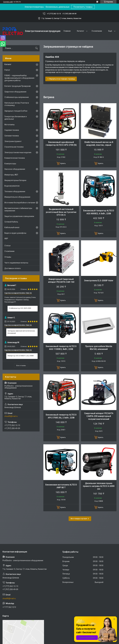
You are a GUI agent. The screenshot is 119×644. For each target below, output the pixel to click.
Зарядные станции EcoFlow (16, 111)
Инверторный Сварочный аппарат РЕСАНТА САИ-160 (61, 281)
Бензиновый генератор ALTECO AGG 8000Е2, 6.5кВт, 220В (99, 212)
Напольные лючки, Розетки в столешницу (17, 104)
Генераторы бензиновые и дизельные (16, 118)
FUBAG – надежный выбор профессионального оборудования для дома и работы (19, 78)
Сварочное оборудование (15, 92)
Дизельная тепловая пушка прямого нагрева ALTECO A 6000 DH (99, 486)
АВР (6, 239)
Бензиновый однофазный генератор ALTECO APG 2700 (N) (61, 144)
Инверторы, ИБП (11, 175)
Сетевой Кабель (11, 222)
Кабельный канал (12, 227)
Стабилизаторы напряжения (17, 97)
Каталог (80, 31)
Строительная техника (14, 147)
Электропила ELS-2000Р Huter (99, 281)
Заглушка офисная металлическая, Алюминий (21, 332)
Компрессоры (10, 164)
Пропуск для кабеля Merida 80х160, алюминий (99, 348)
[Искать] (36, 48)
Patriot (7, 70)
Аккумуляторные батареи (15, 180)
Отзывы (8, 257)
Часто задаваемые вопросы (16, 263)
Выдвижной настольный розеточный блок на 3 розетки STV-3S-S (61, 212)
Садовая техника (12, 130)
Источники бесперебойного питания (20, 203)
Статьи (7, 246)
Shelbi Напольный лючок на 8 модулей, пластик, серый (99, 144)
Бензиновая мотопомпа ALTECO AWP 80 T (61, 486)
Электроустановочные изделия (18, 152)
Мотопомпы (10, 125)
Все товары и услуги (79, 519)
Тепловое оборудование (15, 191)
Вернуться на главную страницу (62, 79)
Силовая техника (12, 136)
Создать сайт (8, 2)
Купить (63, 163)
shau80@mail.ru (11, 416)
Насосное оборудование (15, 169)
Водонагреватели (12, 186)
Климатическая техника (15, 158)
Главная (67, 31)
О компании (97, 31)
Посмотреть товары (83, 7)
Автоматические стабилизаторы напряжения (18, 210)
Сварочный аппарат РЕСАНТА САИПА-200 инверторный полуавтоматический (99, 416)
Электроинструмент (13, 141)
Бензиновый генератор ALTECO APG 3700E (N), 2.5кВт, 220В (61, 416)
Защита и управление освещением (19, 216)
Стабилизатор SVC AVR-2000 (20, 308)
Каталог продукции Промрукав (18, 86)
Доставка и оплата (12, 268)
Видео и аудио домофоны (15, 233)
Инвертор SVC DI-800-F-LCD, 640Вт (21, 356)
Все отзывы (21, 365)
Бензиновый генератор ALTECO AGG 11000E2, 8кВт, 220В (61, 348)
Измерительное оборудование (17, 197)
